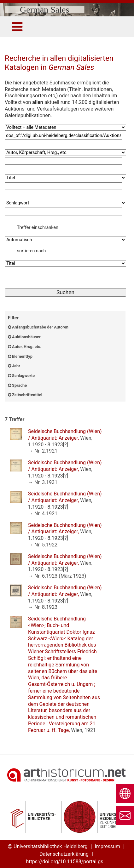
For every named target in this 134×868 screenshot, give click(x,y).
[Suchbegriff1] (64, 136)
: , (65, 438)
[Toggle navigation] (17, 27)
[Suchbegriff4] (64, 211)
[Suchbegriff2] (64, 161)
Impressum (107, 846)
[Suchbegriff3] (64, 186)
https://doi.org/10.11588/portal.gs (64, 862)
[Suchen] (65, 292)
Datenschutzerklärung (64, 854)
